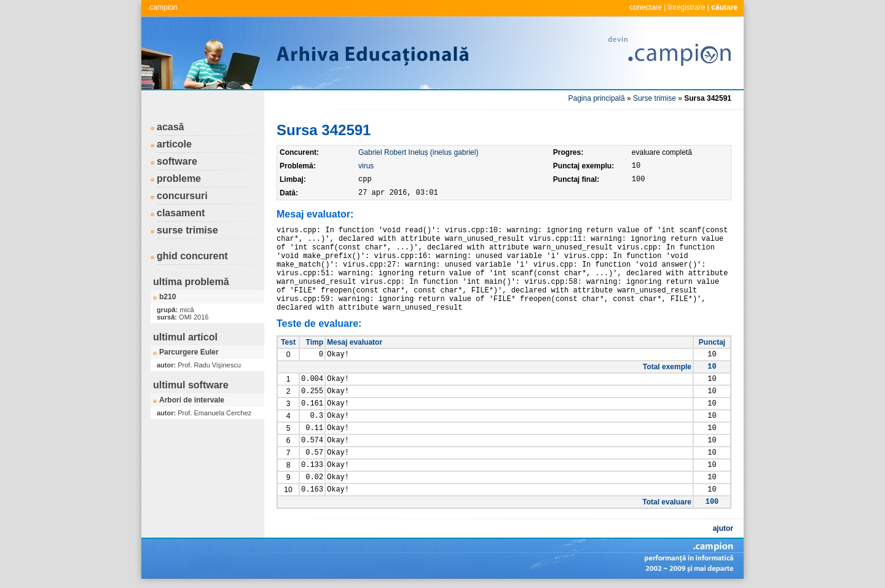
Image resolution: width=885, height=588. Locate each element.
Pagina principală (597, 98)
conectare (646, 7)
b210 (167, 297)
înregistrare (687, 7)
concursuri (182, 196)
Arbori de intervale (192, 400)
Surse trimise (655, 98)
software (177, 161)
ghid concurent (192, 256)
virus (366, 166)
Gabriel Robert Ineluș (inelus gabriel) (418, 152)
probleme (179, 178)
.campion (163, 7)
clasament (181, 213)
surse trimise (187, 230)
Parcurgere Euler (189, 352)
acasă (171, 127)
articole (174, 144)
